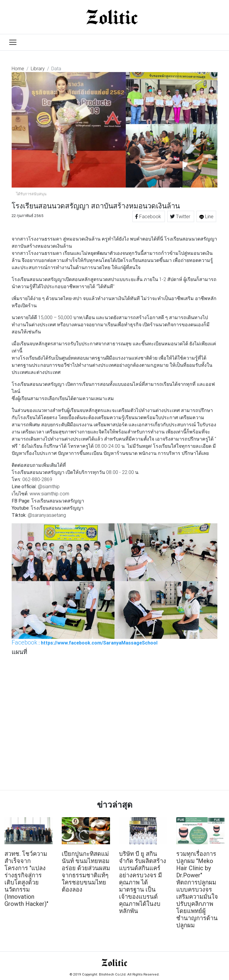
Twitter (181, 216)
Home (18, 68)
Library (38, 68)
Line (206, 216)
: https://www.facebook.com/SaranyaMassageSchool (85, 642)
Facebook (149, 216)
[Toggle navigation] (13, 42)
